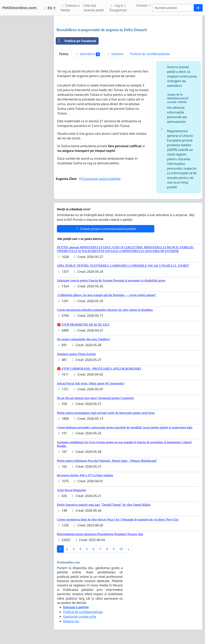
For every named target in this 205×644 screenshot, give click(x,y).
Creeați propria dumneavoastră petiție (106, 229)
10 (121, 549)
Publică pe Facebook (76, 41)
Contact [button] (142, 5)
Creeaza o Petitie (70, 8)
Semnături (88, 54)
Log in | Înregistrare (118, 8)
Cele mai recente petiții (94, 8)
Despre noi (71, 621)
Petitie (64, 54)
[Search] (173, 8)
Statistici (115, 54)
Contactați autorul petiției (100, 179)
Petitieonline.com (19, 8)
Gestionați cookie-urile (80, 617)
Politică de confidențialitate (150, 54)
